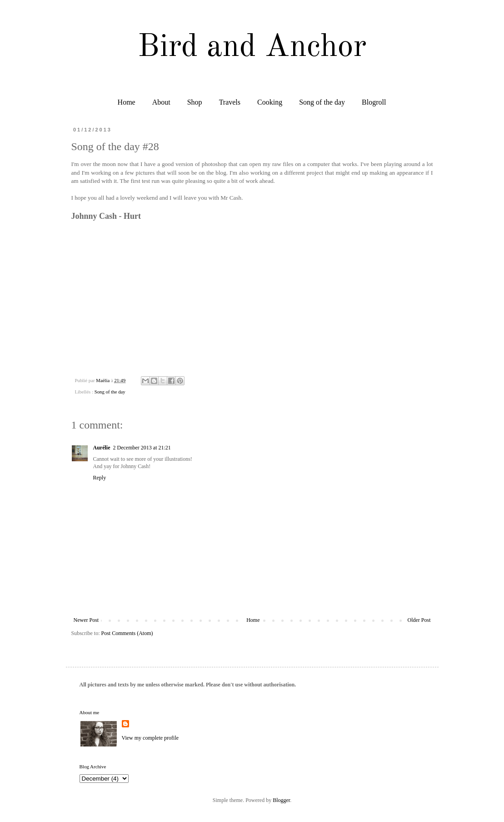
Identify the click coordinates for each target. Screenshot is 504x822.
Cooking (270, 102)
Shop (195, 102)
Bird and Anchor (252, 48)
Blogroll (374, 102)
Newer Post (86, 620)
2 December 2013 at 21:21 (142, 448)
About (161, 102)
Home (127, 102)
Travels (230, 102)
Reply (100, 478)
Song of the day (322, 102)
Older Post (419, 620)
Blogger (281, 800)
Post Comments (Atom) (127, 633)
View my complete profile (150, 738)
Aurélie (102, 448)
